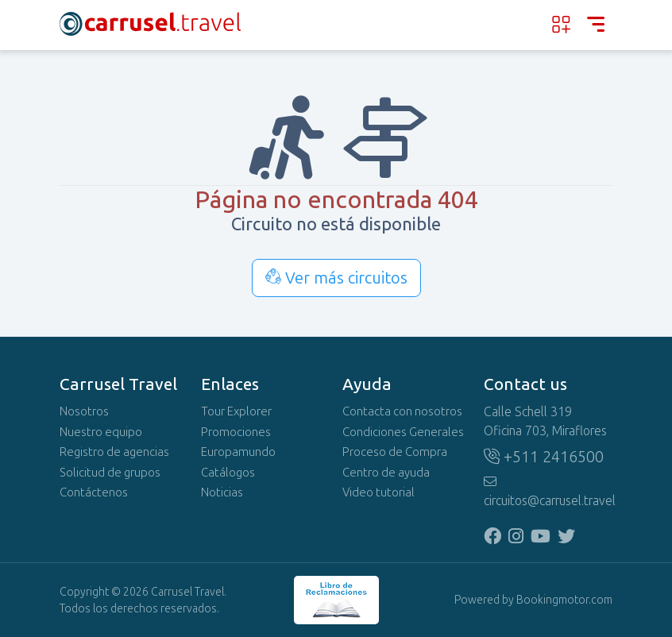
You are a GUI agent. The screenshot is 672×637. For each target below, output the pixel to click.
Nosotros (84, 411)
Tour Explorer (236, 411)
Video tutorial (378, 492)
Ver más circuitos (336, 278)
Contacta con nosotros (402, 411)
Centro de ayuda (386, 473)
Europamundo (238, 452)
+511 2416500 (544, 457)
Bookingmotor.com (564, 600)
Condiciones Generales (403, 432)
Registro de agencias (114, 452)
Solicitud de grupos (110, 473)
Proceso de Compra (395, 452)
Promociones (236, 432)
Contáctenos (94, 492)
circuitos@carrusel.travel (548, 492)
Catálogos (228, 473)
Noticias (222, 492)
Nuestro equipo (101, 432)
